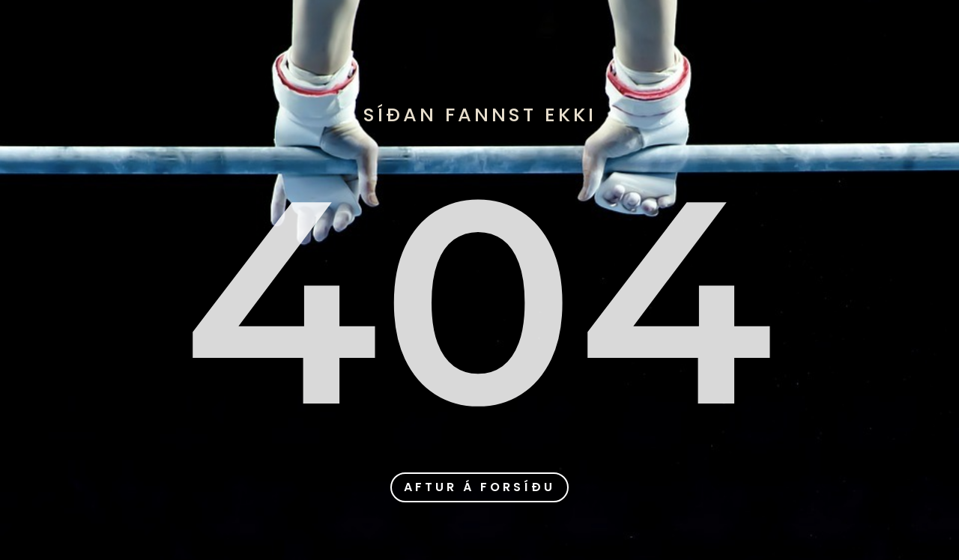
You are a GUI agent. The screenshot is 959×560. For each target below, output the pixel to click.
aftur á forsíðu (479, 487)
